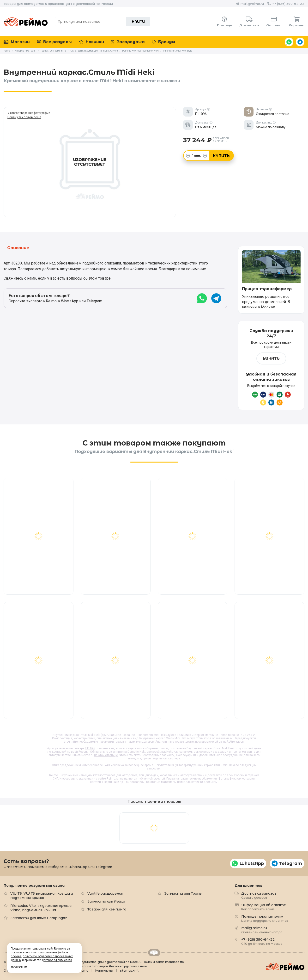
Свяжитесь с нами (20, 278)
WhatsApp (289, 42)
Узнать (271, 358)
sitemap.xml (129, 971)
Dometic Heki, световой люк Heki (150, 752)
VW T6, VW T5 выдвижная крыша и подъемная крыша (42, 896)
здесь (240, 742)
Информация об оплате (264, 907)
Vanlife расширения (105, 893)
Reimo (26, 22)
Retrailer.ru (154, 953)
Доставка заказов (259, 895)
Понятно (19, 967)
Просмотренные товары (154, 801)
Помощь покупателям (265, 918)
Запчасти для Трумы (183, 893)
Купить (221, 156)
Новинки (91, 42)
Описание (18, 248)
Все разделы (54, 42)
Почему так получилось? (24, 117)
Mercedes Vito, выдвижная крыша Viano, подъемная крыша (41, 908)
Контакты (104, 971)
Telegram (300, 42)
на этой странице (106, 755)
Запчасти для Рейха (106, 901)
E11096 (90, 748)
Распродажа (128, 42)
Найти (138, 22)
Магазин (17, 42)
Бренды (164, 42)
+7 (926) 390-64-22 (288, 4)
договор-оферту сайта (57, 960)
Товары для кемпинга (107, 909)
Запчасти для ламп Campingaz (39, 918)
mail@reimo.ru (252, 4)
